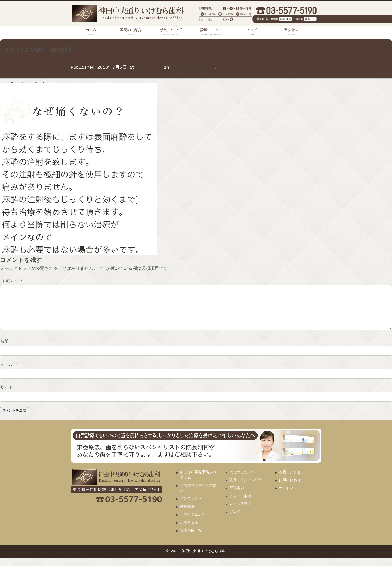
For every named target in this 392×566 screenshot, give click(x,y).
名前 (7, 349)
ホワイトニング (193, 523)
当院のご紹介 (131, 32)
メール (9, 372)
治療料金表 (189, 531)
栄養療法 (187, 515)
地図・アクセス (291, 480)
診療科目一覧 (191, 538)
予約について (171, 32)
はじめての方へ (242, 480)
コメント (11, 281)
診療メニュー (211, 32)
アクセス (291, 32)
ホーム (91, 32)
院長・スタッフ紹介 (246, 488)
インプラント (191, 507)
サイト (7, 395)
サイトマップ (290, 496)
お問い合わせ (290, 488)
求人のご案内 (240, 504)
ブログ (251, 32)
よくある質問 (240, 512)
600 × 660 (149, 68)
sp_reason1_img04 (193, 68)
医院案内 (237, 496)
